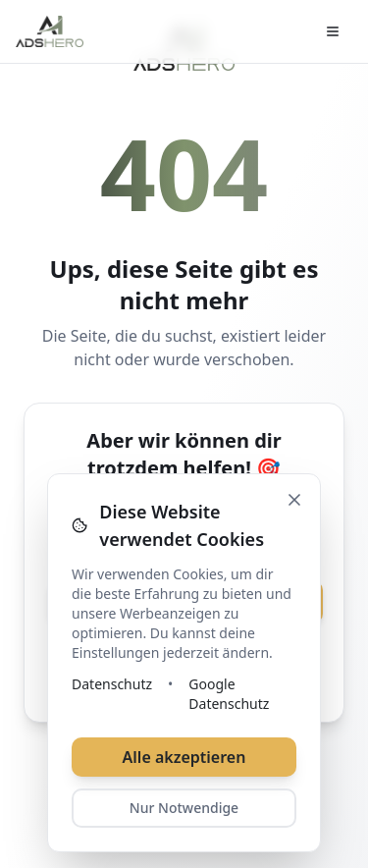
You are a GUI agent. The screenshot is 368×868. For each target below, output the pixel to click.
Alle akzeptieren (184, 757)
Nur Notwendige (184, 808)
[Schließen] (294, 500)
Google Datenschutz (229, 694)
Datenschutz (112, 684)
